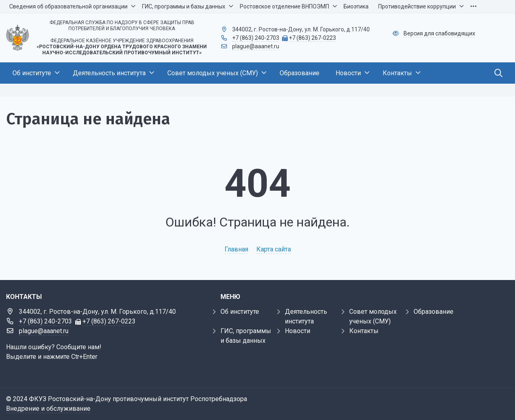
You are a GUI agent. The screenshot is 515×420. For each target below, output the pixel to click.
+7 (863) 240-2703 (256, 38)
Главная (236, 249)
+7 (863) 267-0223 (312, 38)
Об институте (240, 312)
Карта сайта (274, 249)
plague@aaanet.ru (256, 46)
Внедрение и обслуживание (48, 409)
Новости (298, 331)
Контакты (364, 331)
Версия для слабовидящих (439, 33)
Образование (434, 312)
